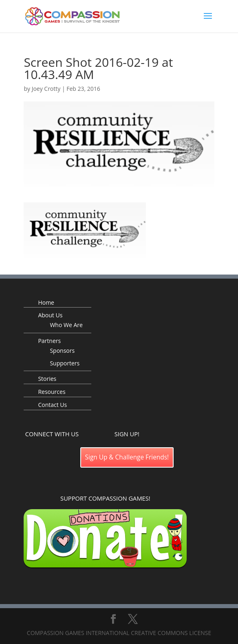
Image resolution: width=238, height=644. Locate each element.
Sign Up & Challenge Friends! (127, 457)
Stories (47, 379)
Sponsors (62, 351)
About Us (50, 315)
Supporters (65, 363)
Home (46, 302)
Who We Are (66, 325)
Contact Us (52, 405)
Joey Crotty (46, 89)
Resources (52, 392)
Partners (49, 341)
